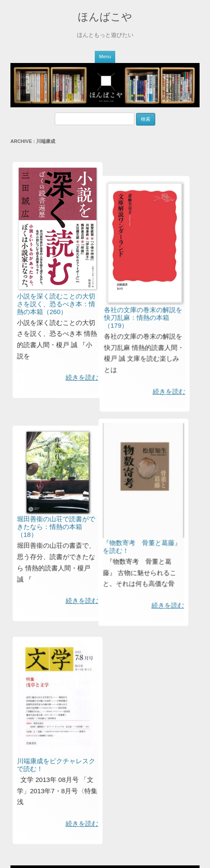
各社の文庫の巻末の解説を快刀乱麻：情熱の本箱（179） (129, 345)
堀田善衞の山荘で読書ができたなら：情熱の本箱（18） (56, 572)
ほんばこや (105, 17)
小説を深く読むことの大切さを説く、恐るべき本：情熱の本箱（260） (56, 304)
